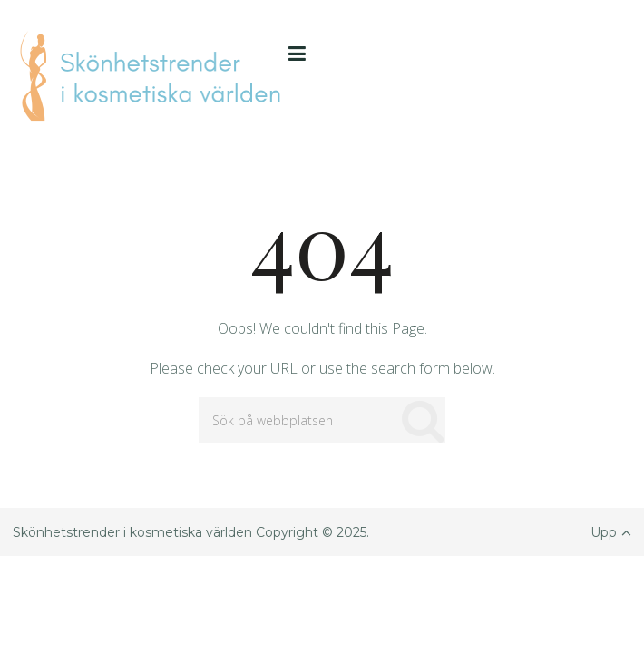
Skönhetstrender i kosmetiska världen (132, 532)
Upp (611, 532)
